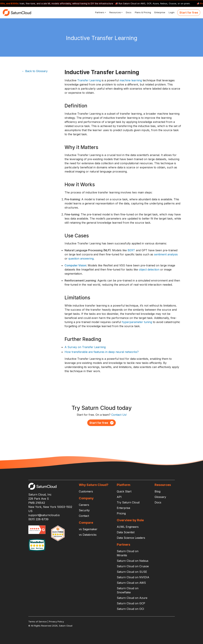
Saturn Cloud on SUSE (132, 572)
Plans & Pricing (143, 12)
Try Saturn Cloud (128, 502)
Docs (128, 12)
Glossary (160, 497)
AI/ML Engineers (128, 527)
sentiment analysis (166, 254)
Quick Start (124, 491)
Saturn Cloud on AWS (131, 583)
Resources (115, 12)
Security (84, 510)
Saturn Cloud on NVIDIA (133, 577)
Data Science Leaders (131, 538)
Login (171, 12)
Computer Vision (75, 265)
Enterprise (159, 12)
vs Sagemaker (88, 529)
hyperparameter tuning (137, 322)
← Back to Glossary (35, 71)
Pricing (121, 513)
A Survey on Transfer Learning (85, 347)
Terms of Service (38, 622)
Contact (84, 516)
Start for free (189, 13)
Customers (86, 491)
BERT (131, 250)
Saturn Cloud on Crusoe (133, 566)
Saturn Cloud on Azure (132, 598)
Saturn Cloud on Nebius (133, 561)
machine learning (131, 80)
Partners (99, 12)
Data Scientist (126, 532)
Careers (84, 505)
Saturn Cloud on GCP (131, 603)
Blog (157, 491)
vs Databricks (88, 535)
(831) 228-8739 (38, 519)
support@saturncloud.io (44, 515)
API (119, 497)
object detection (149, 269)
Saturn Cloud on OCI (130, 609)
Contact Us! (119, 415)
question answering (81, 258)
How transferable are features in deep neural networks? (102, 352)
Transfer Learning (89, 80)
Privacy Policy (56, 622)
